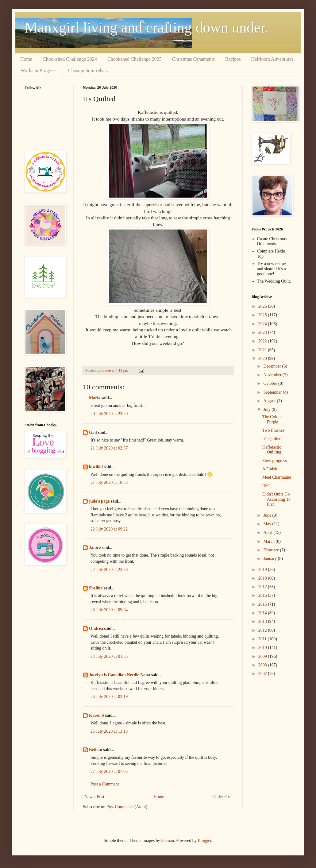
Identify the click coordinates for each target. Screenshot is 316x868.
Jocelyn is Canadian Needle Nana (119, 675)
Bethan (96, 750)
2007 (263, 674)
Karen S (96, 715)
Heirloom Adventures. (273, 59)
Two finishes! (274, 430)
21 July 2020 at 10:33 (109, 482)
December (273, 366)
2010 (263, 648)
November (273, 375)
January (270, 559)
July (267, 409)
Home (26, 59)
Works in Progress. (39, 70)
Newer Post (94, 797)
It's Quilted (272, 439)
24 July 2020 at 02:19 (109, 697)
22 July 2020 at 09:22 (109, 529)
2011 (263, 639)
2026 (263, 306)
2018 (263, 578)
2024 (263, 324)
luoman (168, 841)
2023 (263, 332)
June (268, 515)
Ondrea (96, 629)
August (270, 401)
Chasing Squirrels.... (88, 70)
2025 (263, 315)
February (272, 550)
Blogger (204, 841)
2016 (263, 595)
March (269, 541)
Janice (95, 548)
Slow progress (275, 461)
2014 (263, 613)
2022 (263, 341)
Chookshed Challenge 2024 (70, 59)
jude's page (99, 501)
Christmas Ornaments (193, 59)
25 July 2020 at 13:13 (109, 731)
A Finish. (270, 469)
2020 (263, 359)
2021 (263, 350)
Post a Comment (105, 784)
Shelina (96, 588)
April (268, 532)
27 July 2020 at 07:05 (109, 772)
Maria (95, 398)
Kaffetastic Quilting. (272, 450)
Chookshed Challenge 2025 (135, 59)
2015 (263, 604)
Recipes (233, 59)
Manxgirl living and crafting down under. (146, 27)
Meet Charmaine (277, 477)
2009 (263, 656)
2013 (263, 621)
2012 (263, 630)
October (271, 383)
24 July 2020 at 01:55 (109, 656)
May (268, 524)
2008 (263, 665)
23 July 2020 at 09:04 (109, 610)
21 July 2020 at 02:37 (109, 448)
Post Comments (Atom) (127, 807)
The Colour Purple (272, 419)
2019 (263, 570)
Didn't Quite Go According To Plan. (276, 499)
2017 (263, 587)
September (273, 392)
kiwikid (96, 467)
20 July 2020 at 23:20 (109, 414)
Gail (93, 432)
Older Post (223, 797)
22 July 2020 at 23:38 (109, 570)
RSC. (267, 486)
